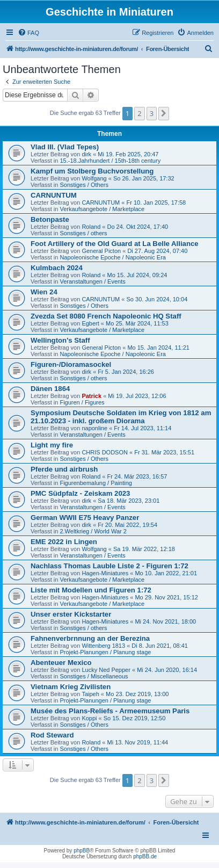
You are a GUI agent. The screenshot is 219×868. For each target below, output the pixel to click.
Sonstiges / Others (84, 185)
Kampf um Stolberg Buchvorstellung (92, 171)
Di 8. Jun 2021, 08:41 (160, 646)
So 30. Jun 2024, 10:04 (157, 299)
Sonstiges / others (83, 233)
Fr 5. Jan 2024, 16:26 (126, 372)
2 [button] (139, 113)
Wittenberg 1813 (103, 646)
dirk (86, 154)
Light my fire (52, 445)
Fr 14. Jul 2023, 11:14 (143, 428)
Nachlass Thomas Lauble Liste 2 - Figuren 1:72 (109, 566)
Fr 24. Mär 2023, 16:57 (137, 476)
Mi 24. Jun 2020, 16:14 (167, 670)
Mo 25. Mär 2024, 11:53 (137, 323)
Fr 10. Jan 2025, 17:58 (156, 202)
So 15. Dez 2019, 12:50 (135, 718)
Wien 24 (44, 292)
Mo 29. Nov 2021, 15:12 (166, 597)
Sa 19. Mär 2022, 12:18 (144, 549)
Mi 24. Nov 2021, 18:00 (165, 621)
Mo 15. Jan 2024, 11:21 (158, 348)
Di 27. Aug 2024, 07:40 (157, 251)
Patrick (92, 396)
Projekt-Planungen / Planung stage (105, 652)
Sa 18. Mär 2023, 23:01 (129, 501)
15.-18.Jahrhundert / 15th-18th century (110, 161)
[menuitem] (28, 33)
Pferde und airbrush (64, 469)
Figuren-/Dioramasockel (71, 364)
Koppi (89, 718)
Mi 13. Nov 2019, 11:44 (137, 742)
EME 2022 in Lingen (64, 542)
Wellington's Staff (60, 340)
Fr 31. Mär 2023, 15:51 (164, 452)
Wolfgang (94, 178)
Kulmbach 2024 (57, 268)
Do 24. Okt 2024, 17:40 (137, 227)
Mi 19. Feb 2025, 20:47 (128, 154)
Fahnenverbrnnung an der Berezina (90, 638)
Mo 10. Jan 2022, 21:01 (166, 573)
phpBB (82, 851)
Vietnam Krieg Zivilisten (71, 687)
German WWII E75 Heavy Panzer (85, 518)
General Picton (101, 251)
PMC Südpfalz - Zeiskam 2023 (80, 493)
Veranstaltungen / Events (92, 281)
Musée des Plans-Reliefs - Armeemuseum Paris (110, 711)
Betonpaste (50, 219)
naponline (94, 428)
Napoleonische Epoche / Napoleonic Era (113, 257)
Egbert (90, 323)
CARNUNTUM (54, 195)
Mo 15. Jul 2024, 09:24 (137, 275)
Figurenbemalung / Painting (96, 483)
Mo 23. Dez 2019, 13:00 (137, 694)
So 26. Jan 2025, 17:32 (144, 178)
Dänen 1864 (50, 389)
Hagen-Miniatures (105, 573)
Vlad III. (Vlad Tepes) (65, 147)
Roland (91, 227)
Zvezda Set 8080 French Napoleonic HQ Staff (106, 316)
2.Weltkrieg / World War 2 (93, 531)
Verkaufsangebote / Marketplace (102, 209)
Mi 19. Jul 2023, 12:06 (137, 396)
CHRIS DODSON (105, 452)
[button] (164, 113)
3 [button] (152, 113)
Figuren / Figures (82, 402)
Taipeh (90, 694)
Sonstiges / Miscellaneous (94, 676)
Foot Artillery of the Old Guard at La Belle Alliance (115, 244)
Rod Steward (52, 735)
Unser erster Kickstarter (71, 614)
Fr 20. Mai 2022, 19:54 (127, 525)
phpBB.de (145, 856)
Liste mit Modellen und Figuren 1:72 (91, 590)
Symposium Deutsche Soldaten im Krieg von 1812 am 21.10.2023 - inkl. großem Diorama (121, 417)
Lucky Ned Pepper (106, 670)
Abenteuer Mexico (61, 663)
